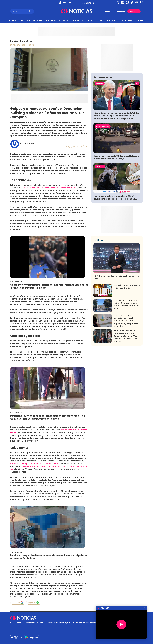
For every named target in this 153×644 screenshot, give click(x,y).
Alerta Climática (112, 20)
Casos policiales (78, 20)
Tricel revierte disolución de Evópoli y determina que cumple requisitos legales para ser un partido (126, 352)
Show (100, 20)
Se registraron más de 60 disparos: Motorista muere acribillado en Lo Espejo (116, 189)
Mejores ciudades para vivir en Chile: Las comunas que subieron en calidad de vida (127, 336)
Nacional (12, 20)
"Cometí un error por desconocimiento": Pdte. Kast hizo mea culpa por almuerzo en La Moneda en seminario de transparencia (117, 147)
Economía (63, 20)
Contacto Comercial (35, 623)
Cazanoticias (51, 20)
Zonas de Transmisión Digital (58, 623)
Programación (120, 11)
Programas (105, 11)
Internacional (25, 20)
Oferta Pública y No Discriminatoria (88, 623)
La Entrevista (128, 20)
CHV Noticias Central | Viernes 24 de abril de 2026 (116, 309)
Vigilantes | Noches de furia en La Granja (127, 318)
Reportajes (38, 20)
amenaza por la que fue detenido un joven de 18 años (35, 464)
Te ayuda (91, 20)
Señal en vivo (134, 11)
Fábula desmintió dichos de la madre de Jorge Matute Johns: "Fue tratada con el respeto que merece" (126, 367)
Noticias (14, 41)
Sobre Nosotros (17, 623)
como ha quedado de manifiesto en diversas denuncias (50, 188)
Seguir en (18, 603)
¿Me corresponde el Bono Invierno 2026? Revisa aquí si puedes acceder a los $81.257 (115, 229)
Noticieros (140, 20)
